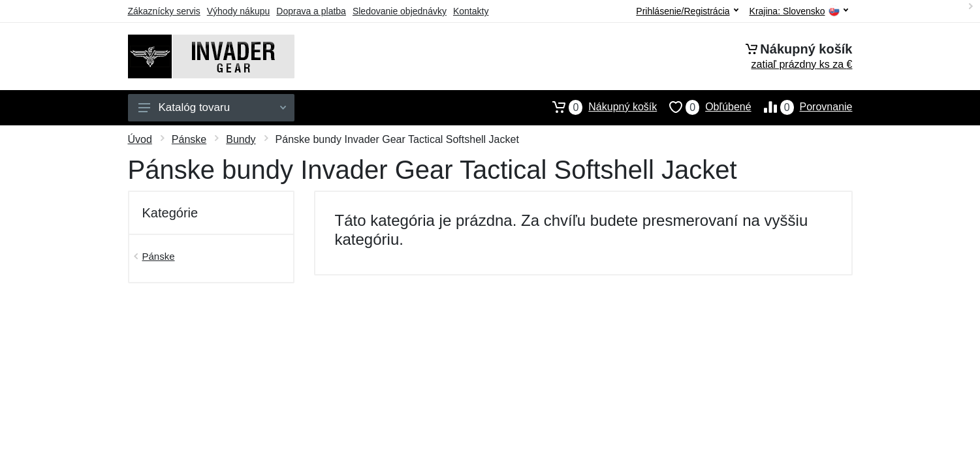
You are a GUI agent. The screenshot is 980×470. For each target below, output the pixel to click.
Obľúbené (704, 107)
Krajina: (799, 11)
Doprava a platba (311, 11)
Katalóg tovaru (212, 107)
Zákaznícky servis (164, 11)
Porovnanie (802, 107)
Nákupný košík (598, 107)
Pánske (189, 139)
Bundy (241, 139)
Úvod (140, 139)
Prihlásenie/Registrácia (687, 11)
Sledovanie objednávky (400, 11)
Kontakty (471, 11)
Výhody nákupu (239, 11)
